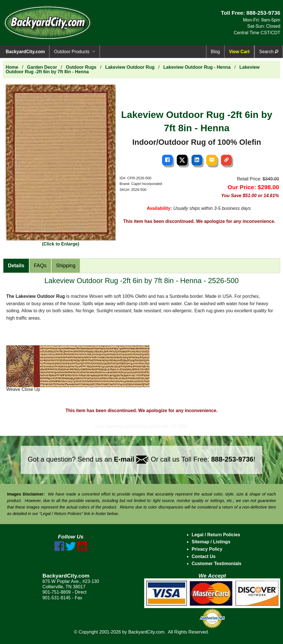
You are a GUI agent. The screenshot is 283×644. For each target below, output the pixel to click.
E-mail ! (131, 459)
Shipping (66, 266)
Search (269, 52)
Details (16, 266)
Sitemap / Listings (211, 542)
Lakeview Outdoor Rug (130, 67)
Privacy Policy (207, 549)
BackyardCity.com (25, 52)
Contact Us (203, 556)
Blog (215, 52)
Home (12, 67)
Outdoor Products (72, 52)
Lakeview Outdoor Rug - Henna (197, 67)
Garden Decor (42, 67)
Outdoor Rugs (81, 67)
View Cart (239, 52)
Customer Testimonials (216, 564)
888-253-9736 (263, 13)
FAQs (40, 266)
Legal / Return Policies (216, 535)
